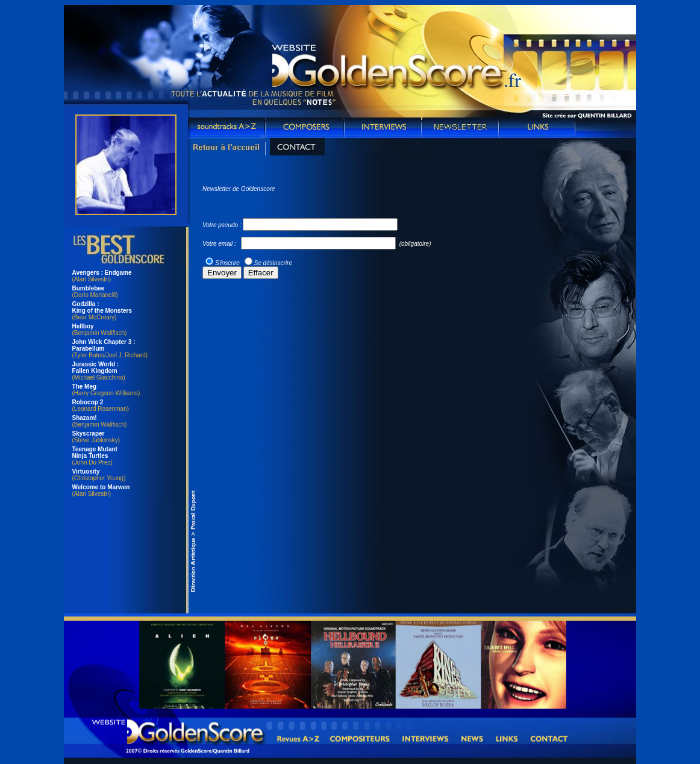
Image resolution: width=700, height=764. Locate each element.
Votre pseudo (220, 225)
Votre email (217, 244)
